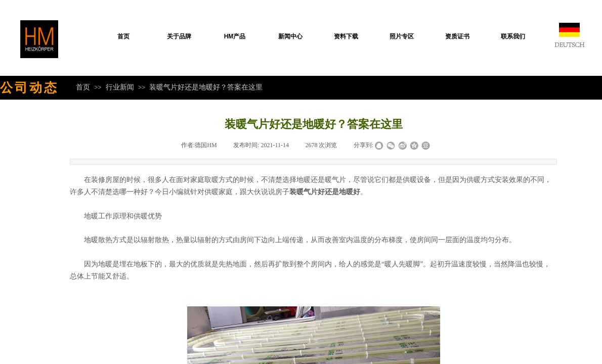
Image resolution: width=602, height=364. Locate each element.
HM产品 (235, 36)
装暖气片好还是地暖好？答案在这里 (206, 87)
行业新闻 (120, 87)
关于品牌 (179, 36)
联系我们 (513, 36)
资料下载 (346, 36)
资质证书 (457, 36)
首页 (123, 36)
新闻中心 (290, 36)
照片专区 (402, 36)
